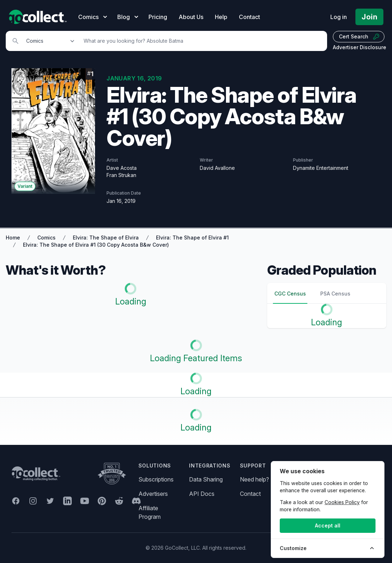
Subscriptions (156, 479)
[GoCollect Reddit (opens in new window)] (119, 501)
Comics (46, 238)
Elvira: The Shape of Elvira (106, 238)
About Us (191, 17)
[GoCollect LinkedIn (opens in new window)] (67, 501)
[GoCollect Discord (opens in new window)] (136, 501)
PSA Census (335, 294)
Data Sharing (206, 479)
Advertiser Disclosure (360, 47)
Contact (249, 17)
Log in (339, 17)
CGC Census (290, 294)
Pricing (158, 17)
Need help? (254, 479)
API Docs (202, 494)
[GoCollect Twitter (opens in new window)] (50, 501)
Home (13, 238)
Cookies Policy (342, 502)
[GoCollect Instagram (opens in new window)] (33, 501)
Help (221, 17)
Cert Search (359, 37)
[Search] (201, 41)
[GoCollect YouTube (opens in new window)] (85, 501)
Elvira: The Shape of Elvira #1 (192, 238)
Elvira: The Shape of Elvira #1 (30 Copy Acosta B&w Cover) (96, 245)
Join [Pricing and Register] (369, 17)
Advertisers (153, 494)
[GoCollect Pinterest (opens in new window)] (102, 501)
